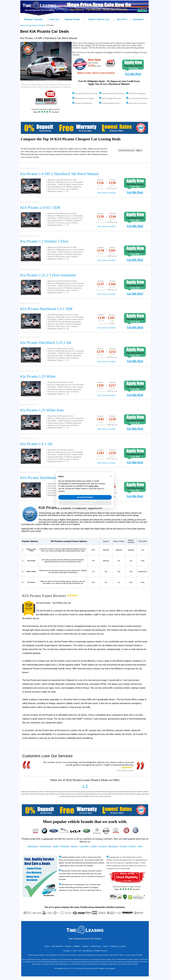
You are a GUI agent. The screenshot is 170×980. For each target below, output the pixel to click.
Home (22, 25)
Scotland (123, 846)
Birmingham (33, 846)
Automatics (138, 19)
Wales (140, 846)
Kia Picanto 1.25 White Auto (42, 410)
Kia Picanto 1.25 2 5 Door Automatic (48, 275)
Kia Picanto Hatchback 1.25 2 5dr (46, 342)
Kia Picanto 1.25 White (38, 376)
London (94, 846)
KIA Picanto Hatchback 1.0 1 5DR (46, 309)
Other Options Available (106, 193)
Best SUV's (122, 19)
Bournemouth (45, 846)
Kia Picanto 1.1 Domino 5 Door (44, 241)
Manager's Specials (33, 19)
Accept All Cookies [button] (85, 497)
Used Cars (54, 19)
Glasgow (74, 846)
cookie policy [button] (93, 486)
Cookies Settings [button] (85, 503)
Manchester (113, 846)
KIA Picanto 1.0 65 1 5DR (40, 207)
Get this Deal (133, 74)
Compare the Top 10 (37, 139)
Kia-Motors (42, 25)
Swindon (132, 846)
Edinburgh (64, 846)
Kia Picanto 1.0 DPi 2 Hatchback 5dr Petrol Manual (59, 174)
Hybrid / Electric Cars (99, 19)
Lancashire (84, 846)
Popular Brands (72, 19)
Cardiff (56, 846)
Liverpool (103, 846)
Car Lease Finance (31, 25)
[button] (110, 476)
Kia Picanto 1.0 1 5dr (36, 444)
